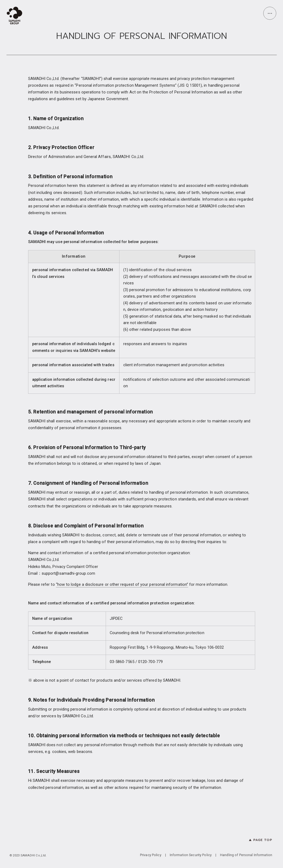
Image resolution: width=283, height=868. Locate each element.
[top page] (16, 16)
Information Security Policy (191, 855)
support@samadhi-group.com (68, 573)
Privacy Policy (151, 855)
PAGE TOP (263, 840)
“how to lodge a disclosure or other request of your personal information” (122, 585)
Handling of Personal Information (246, 855)
